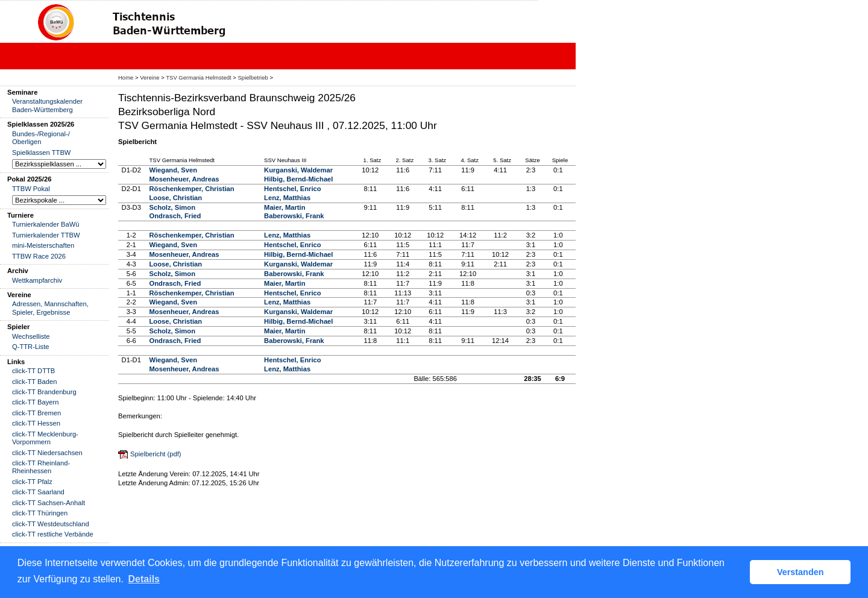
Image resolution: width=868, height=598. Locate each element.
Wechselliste (31, 336)
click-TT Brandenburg (44, 392)
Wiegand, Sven (173, 170)
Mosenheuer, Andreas (184, 179)
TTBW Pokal (31, 189)
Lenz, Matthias (287, 198)
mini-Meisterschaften (43, 245)
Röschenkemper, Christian (192, 189)
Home (126, 77)
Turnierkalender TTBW (46, 235)
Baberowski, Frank (294, 216)
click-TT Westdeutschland (51, 524)
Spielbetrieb (253, 77)
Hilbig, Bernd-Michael (298, 179)
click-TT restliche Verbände (53, 534)
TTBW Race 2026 (39, 256)
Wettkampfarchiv (37, 280)
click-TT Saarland (38, 492)
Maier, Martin (285, 207)
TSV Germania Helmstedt (198, 77)
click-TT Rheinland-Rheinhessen (41, 467)
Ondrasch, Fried (175, 216)
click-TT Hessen (36, 423)
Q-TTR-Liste (31, 347)
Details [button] (144, 579)
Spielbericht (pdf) (156, 454)
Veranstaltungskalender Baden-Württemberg (47, 105)
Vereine (149, 77)
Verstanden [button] (800, 572)
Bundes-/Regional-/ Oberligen (41, 138)
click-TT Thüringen (40, 513)
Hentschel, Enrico (293, 189)
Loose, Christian (176, 198)
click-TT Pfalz (32, 482)
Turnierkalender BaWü (46, 224)
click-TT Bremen (36, 413)
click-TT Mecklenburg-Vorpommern (45, 438)
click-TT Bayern (36, 402)
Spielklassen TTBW (41, 153)
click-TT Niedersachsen (47, 453)
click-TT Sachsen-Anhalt (49, 503)
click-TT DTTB (33, 371)
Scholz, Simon (172, 207)
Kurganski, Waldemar (298, 170)
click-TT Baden (34, 382)
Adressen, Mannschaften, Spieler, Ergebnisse (50, 308)
